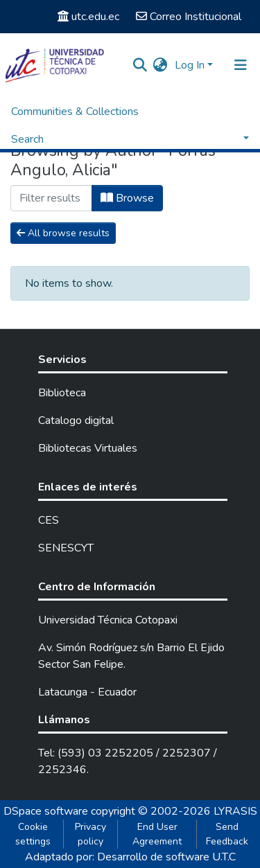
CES (49, 520)
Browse (127, 198)
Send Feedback (227, 834)
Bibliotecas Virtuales (88, 448)
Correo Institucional (189, 17)
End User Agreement (157, 834)
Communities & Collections (75, 112)
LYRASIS (235, 811)
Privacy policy (90, 834)
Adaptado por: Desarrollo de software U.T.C (130, 857)
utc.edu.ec (88, 17)
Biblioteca (62, 393)
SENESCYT (66, 548)
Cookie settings (33, 834)
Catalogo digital (76, 420)
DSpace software (46, 811)
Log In (190, 65)
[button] (161, 65)
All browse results (63, 233)
